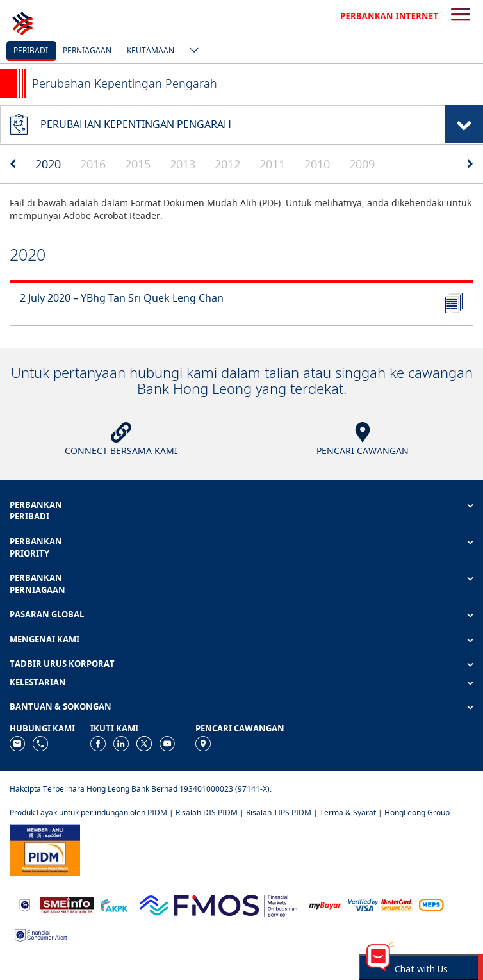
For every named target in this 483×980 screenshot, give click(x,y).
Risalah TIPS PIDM (279, 813)
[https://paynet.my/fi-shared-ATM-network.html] (431, 904)
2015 (138, 164)
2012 (227, 164)
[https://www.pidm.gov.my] (45, 850)
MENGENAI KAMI (45, 639)
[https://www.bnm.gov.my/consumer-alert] (41, 934)
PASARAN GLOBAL (47, 614)
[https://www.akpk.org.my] (114, 904)
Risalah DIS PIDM (207, 813)
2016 (93, 164)
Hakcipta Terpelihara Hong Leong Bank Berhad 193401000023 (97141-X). (141, 789)
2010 (317, 164)
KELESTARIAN (38, 682)
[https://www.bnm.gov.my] (25, 905)
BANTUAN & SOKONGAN (61, 706)
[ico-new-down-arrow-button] (191, 51)
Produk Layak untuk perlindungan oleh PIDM (88, 813)
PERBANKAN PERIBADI (36, 511)
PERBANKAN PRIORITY (36, 547)
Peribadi (31, 50)
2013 (183, 164)
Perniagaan (87, 50)
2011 (272, 164)
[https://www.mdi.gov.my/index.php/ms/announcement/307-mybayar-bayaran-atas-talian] (325, 905)
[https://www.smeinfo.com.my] (67, 904)
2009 (362, 164)
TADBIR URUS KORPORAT (62, 664)
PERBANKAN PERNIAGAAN (37, 584)
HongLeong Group (417, 813)
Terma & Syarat (348, 813)
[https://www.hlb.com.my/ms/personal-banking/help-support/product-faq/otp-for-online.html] (381, 904)
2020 (48, 164)
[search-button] (461, 15)
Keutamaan (151, 50)
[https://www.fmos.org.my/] (218, 904)
